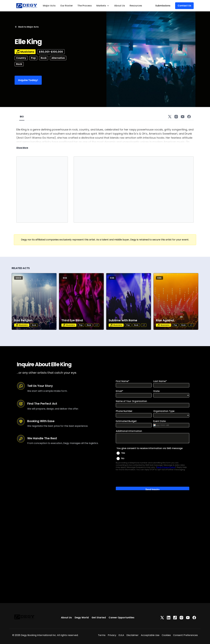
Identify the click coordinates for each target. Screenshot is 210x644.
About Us (120, 6)
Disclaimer (132, 635)
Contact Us (184, 6)
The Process (85, 6)
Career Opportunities (121, 618)
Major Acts (49, 6)
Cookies (166, 635)
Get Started (99, 618)
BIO (22, 117)
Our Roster (66, 6)
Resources (136, 6)
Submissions (163, 6)
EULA (121, 635)
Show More (22, 148)
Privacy (112, 635)
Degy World (82, 618)
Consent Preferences (185, 635)
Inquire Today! (28, 80)
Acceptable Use (150, 635)
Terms (102, 635)
